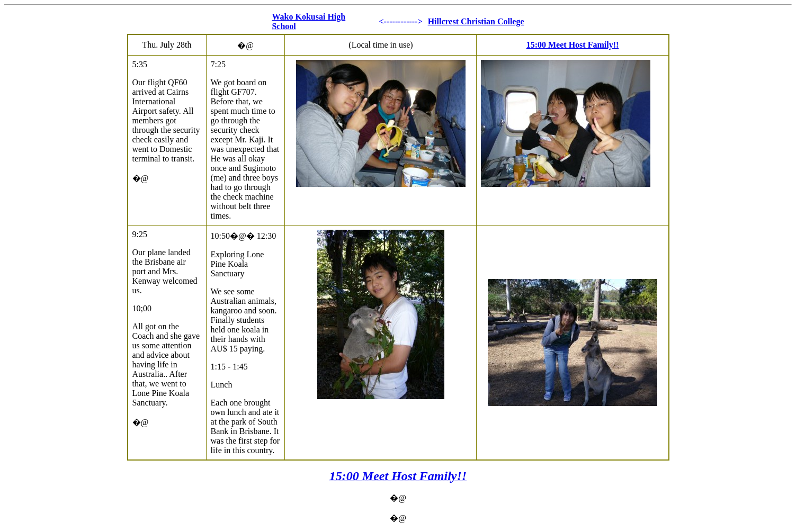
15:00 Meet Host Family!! (573, 45)
